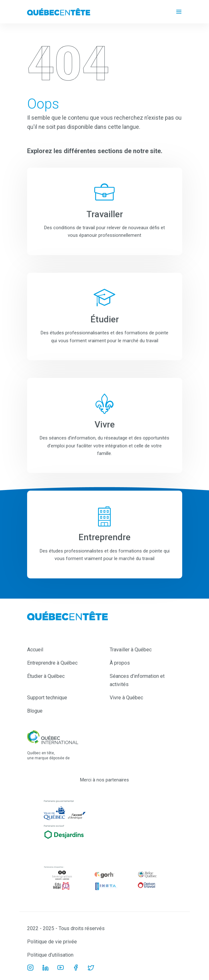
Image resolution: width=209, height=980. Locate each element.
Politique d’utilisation (50, 955)
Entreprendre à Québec (52, 663)
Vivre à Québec (126, 698)
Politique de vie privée (52, 942)
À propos (120, 663)
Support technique (47, 698)
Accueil (35, 650)
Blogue (35, 711)
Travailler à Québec (131, 650)
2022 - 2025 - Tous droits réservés (66, 928)
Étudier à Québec (46, 676)
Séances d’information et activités (137, 680)
